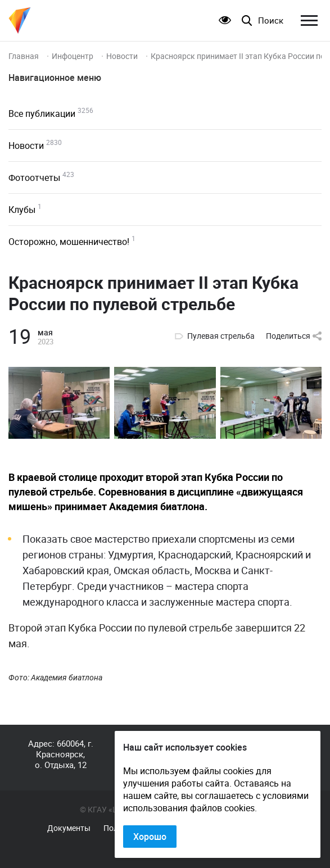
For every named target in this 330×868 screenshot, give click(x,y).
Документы (69, 828)
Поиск (271, 21)
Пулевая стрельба (221, 336)
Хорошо (150, 837)
